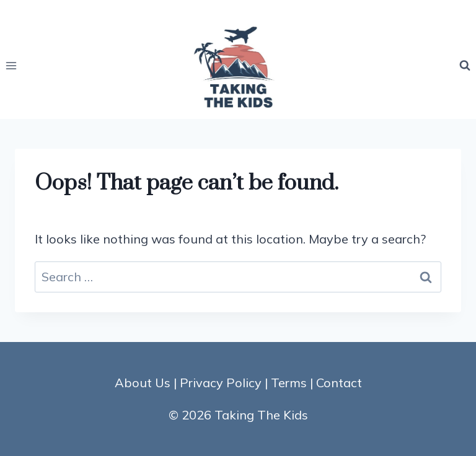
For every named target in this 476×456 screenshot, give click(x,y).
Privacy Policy (221, 383)
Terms (289, 383)
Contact (339, 383)
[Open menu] (11, 65)
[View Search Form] (465, 66)
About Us (143, 383)
